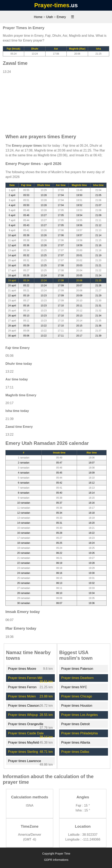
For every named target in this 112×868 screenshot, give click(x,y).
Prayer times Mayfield (24, 742)
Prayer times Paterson (77, 669)
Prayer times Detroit (75, 724)
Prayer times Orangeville (26, 724)
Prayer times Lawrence (25, 761)
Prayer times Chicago (77, 696)
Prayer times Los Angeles (79, 715)
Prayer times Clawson (24, 706)
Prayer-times (52, 5)
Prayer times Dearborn (77, 678)
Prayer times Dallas (75, 752)
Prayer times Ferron (22, 687)
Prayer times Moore (22, 669)
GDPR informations (56, 860)
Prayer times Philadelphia (79, 733)
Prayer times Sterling (23, 752)
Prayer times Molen (22, 696)
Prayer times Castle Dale (26, 733)
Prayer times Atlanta (76, 742)
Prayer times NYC (74, 687)
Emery (61, 17)
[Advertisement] (56, 102)
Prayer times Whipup (23, 715)
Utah (50, 17)
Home (38, 17)
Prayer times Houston (77, 706)
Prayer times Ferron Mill (25, 678)
